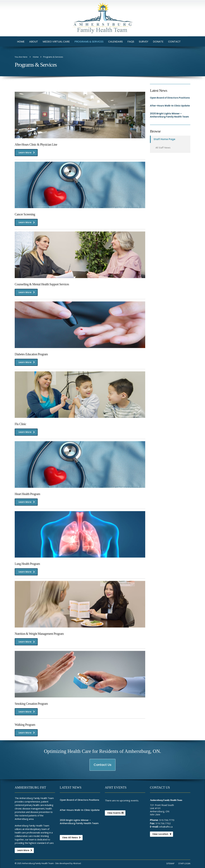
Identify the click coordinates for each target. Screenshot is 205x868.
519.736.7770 (167, 820)
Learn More (27, 153)
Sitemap (170, 863)
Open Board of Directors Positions (170, 98)
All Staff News (163, 147)
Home (21, 42)
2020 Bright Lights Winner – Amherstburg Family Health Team (169, 115)
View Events (115, 813)
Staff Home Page (164, 139)
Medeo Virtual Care (56, 42)
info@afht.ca (166, 827)
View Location (162, 834)
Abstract (77, 863)
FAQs (131, 42)
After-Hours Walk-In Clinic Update (170, 106)
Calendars (115, 42)
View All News (71, 838)
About (34, 42)
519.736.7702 (163, 823)
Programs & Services (89, 42)
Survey (144, 42)
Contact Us (103, 767)
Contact (174, 42)
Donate (158, 42)
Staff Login (184, 863)
